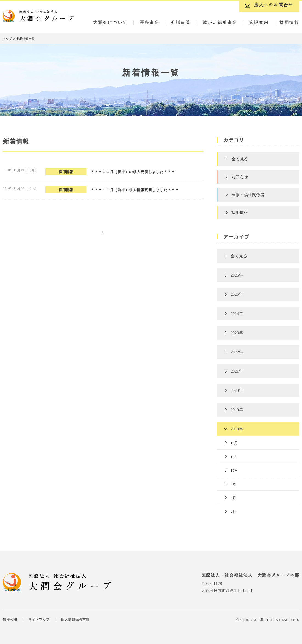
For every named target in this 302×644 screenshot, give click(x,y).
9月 (233, 484)
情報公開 (10, 619)
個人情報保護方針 (75, 619)
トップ (7, 39)
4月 (233, 498)
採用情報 (240, 213)
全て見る (240, 159)
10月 (234, 470)
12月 (234, 443)
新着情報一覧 (26, 39)
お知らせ (240, 177)
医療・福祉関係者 (248, 195)
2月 (233, 511)
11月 (234, 457)
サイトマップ (39, 619)
